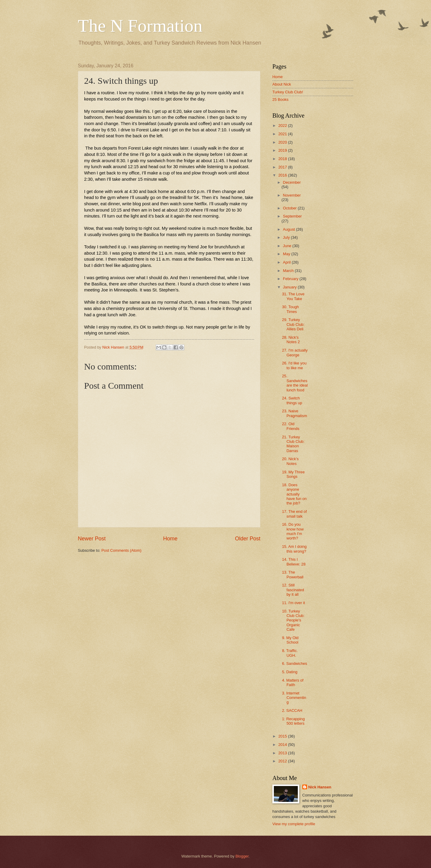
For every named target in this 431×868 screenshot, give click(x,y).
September (292, 216)
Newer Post (92, 539)
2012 (283, 761)
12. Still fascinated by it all (293, 590)
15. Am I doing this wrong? (294, 549)
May (287, 254)
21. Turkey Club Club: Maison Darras (293, 444)
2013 (283, 753)
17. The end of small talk (294, 514)
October (290, 208)
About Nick (282, 84)
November (292, 195)
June (288, 246)
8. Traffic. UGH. (290, 653)
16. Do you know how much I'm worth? (293, 531)
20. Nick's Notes (290, 461)
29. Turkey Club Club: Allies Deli (293, 324)
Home (170, 539)
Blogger (242, 856)
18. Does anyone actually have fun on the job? (294, 494)
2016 (283, 175)
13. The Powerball (293, 574)
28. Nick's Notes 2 (291, 340)
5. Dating (290, 672)
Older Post (248, 539)
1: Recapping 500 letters (293, 721)
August (289, 229)
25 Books (280, 99)
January (290, 287)
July (287, 237)
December (292, 182)
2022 (283, 126)
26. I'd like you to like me (294, 365)
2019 (283, 150)
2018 (283, 159)
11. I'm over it (293, 603)
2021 (283, 134)
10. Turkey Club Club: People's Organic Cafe (293, 620)
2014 (283, 745)
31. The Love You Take (293, 296)
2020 (283, 142)
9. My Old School (290, 640)
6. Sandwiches (295, 663)
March (289, 271)
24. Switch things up (292, 400)
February (291, 279)
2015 (283, 736)
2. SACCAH (292, 710)
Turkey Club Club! (288, 92)
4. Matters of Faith (293, 682)
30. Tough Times (290, 309)
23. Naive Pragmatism (295, 413)
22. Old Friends (291, 426)
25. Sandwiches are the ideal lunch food (295, 383)
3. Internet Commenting (294, 698)
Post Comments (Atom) (122, 550)
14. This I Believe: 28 (294, 562)
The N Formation (140, 26)
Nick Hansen (320, 787)
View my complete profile (294, 824)
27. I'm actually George (295, 352)
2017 (283, 167)
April (287, 262)
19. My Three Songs (293, 474)
